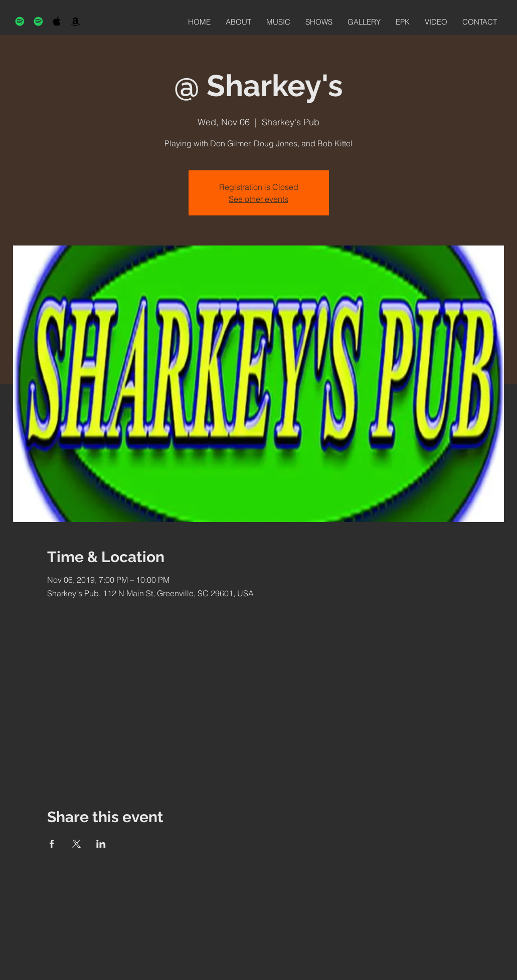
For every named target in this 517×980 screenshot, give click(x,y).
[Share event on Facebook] (52, 844)
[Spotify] (20, 21)
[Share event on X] (76, 844)
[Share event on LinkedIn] (101, 844)
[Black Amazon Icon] (75, 21)
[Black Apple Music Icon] (57, 21)
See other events (258, 199)
